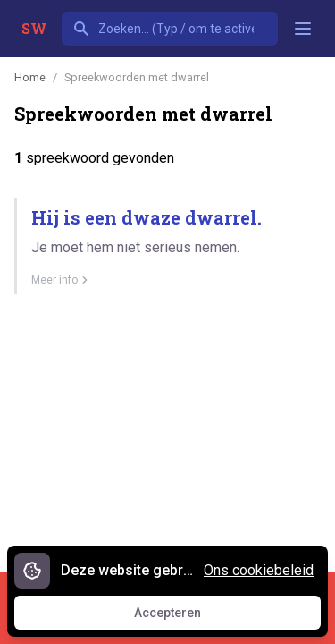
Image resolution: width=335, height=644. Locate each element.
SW (34, 28)
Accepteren (184, 617)
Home (30, 77)
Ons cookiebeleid (259, 570)
